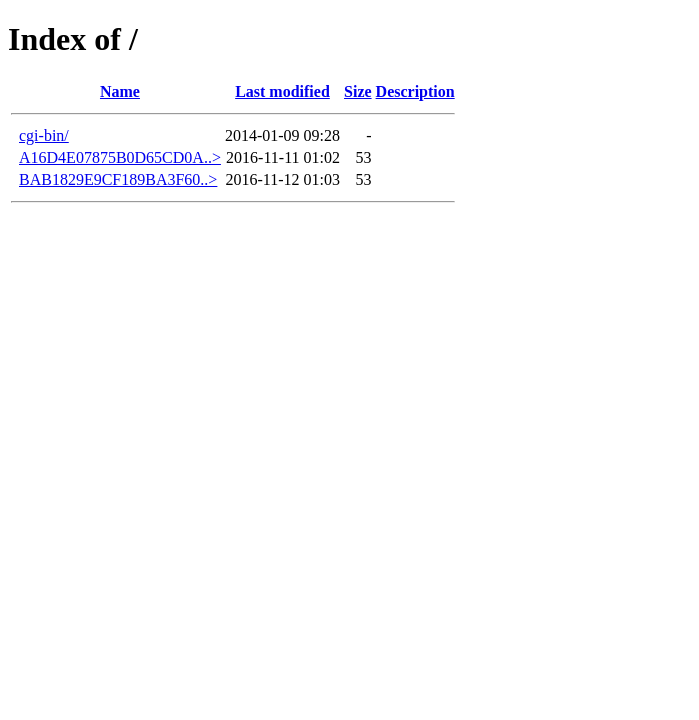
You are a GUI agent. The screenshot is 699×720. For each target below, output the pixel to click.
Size (358, 91)
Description (415, 91)
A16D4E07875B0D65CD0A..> (120, 157)
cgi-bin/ (44, 135)
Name (120, 91)
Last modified (282, 91)
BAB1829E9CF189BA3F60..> (118, 179)
